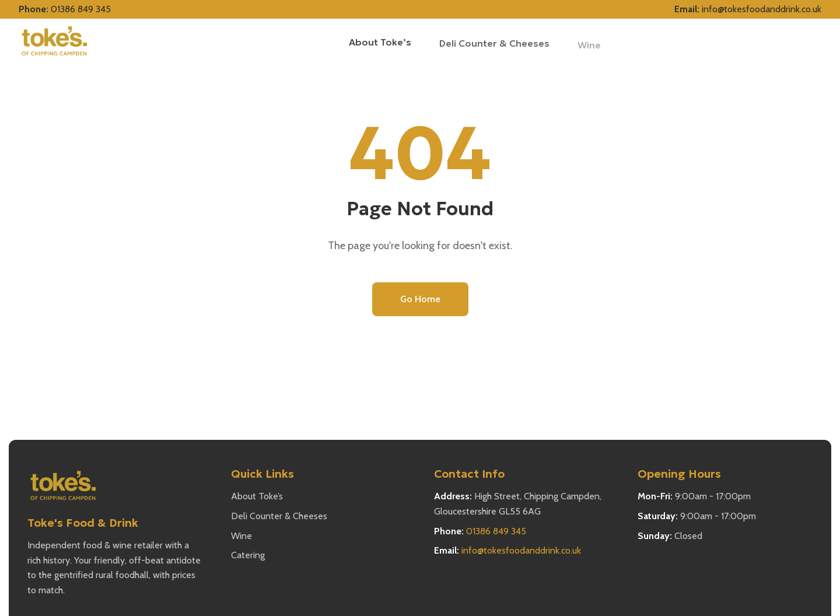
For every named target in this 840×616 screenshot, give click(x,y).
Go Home (420, 299)
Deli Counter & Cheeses (279, 516)
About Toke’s (380, 42)
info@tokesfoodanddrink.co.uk (762, 9)
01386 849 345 (81, 9)
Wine (242, 536)
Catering (248, 555)
